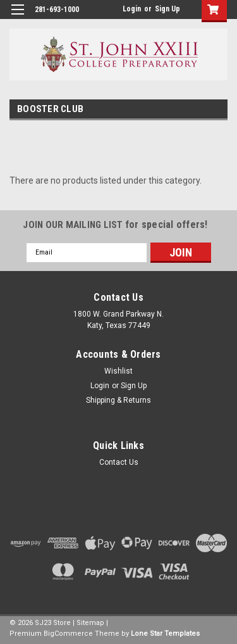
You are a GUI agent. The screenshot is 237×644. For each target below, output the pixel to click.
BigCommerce (68, 634)
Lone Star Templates (165, 634)
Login (132, 9)
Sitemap (90, 623)
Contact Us (119, 462)
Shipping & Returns (118, 400)
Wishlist (118, 371)
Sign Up (167, 9)
